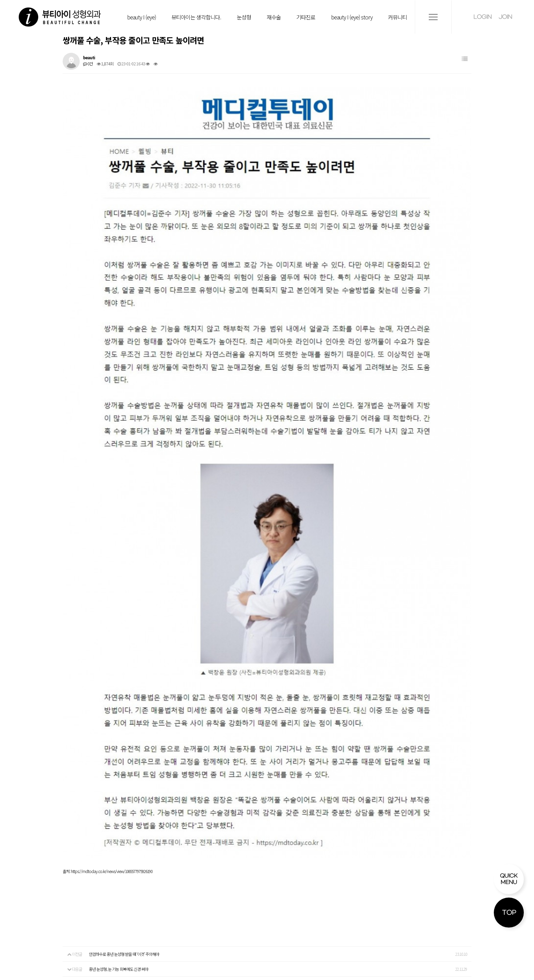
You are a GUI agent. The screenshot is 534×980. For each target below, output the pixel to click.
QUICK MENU (509, 879)
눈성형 (244, 17)
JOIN (505, 17)
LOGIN (483, 17)
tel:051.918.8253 (70, 940)
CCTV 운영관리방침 (427, 877)
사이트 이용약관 (478, 877)
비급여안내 (329, 877)
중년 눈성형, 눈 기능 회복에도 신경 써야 (119, 735)
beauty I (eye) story (352, 17)
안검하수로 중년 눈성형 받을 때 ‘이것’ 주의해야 (124, 720)
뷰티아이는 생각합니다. (196, 17)
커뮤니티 (397, 17)
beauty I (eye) (142, 17)
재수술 (274, 17)
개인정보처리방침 (373, 877)
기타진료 (306, 17)
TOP (509, 913)
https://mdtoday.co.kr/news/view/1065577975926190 (112, 637)
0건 (88, 64)
